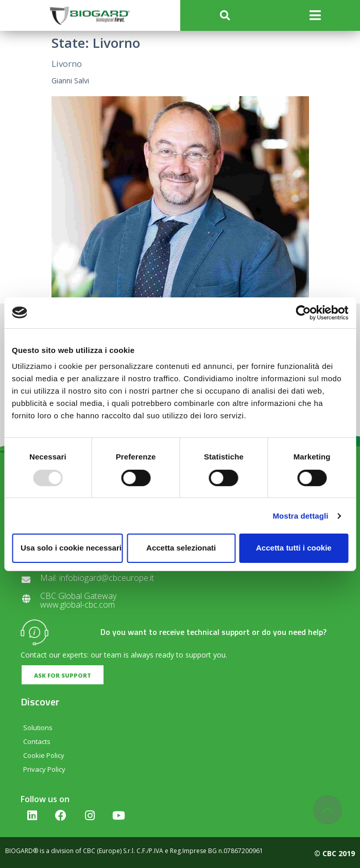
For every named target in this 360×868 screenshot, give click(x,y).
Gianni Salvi (70, 81)
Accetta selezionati (181, 548)
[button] (225, 16)
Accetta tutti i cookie (294, 548)
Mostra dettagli (300, 516)
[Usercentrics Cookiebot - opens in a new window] (303, 312)
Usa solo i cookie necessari (71, 548)
